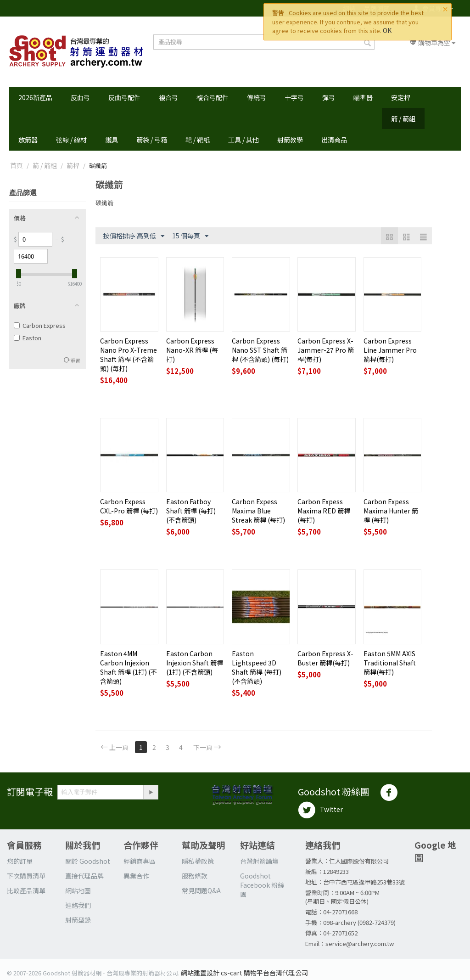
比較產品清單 (26, 890)
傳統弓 (257, 97)
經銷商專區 (140, 861)
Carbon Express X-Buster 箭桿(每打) (325, 658)
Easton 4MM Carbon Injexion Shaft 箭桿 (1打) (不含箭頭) (129, 667)
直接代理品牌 (84, 876)
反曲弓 (80, 97)
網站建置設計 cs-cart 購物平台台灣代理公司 (244, 973)
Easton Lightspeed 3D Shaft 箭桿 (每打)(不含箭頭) (257, 667)
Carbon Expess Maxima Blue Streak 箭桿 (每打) (258, 511)
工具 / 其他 (243, 140)
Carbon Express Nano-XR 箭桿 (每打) (192, 350)
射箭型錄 (78, 920)
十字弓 (294, 97)
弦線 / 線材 (71, 140)
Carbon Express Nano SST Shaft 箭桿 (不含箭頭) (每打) (260, 350)
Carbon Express (40, 325)
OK (387, 30)
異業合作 (136, 876)
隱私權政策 (198, 861)
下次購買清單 (26, 876)
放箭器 (28, 140)
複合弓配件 (213, 97)
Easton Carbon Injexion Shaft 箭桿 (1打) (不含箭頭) (195, 663)
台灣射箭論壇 (259, 861)
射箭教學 (290, 140)
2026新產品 (35, 97)
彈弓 (329, 97)
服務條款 (195, 876)
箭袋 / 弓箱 (152, 140)
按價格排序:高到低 (134, 236)
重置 (75, 360)
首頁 (17, 165)
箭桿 (73, 165)
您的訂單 (20, 861)
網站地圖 (78, 890)
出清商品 (334, 140)
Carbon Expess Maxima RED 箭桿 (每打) (324, 511)
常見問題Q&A (201, 890)
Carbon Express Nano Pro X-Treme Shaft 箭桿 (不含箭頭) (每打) (129, 355)
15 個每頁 (190, 236)
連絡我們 (78, 905)
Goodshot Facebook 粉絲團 (262, 885)
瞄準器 (363, 97)
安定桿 (401, 97)
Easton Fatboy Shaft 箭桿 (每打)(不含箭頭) (191, 511)
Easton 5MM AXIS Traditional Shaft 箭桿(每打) (390, 663)
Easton (28, 338)
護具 (112, 140)
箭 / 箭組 (403, 118)
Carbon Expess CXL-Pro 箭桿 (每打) (129, 506)
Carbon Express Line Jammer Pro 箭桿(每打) (390, 350)
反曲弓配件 (124, 97)
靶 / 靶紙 (198, 140)
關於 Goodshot (88, 861)
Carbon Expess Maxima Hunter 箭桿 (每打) (391, 511)
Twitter (320, 810)
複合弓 (168, 97)
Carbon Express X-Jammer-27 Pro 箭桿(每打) (326, 350)
